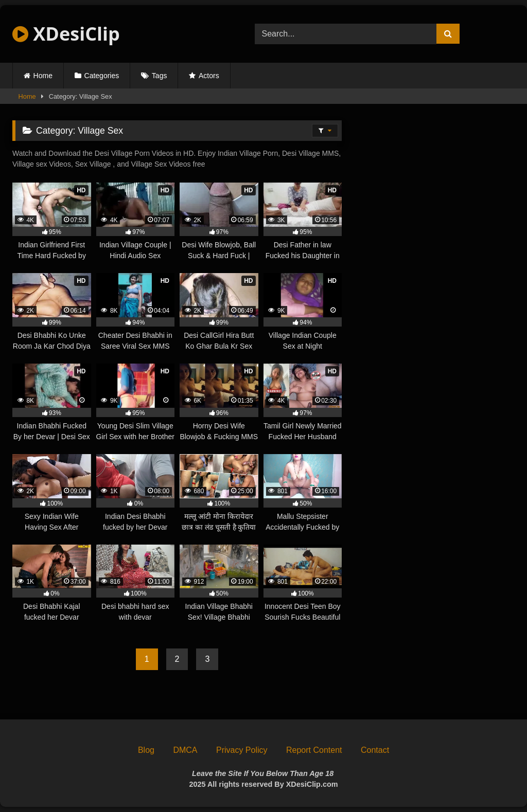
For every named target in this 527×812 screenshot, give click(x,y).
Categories (102, 76)
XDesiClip (66, 34)
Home (43, 76)
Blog (146, 750)
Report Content (314, 750)
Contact (375, 750)
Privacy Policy (242, 750)
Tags (160, 76)
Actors (209, 76)
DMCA (185, 750)
